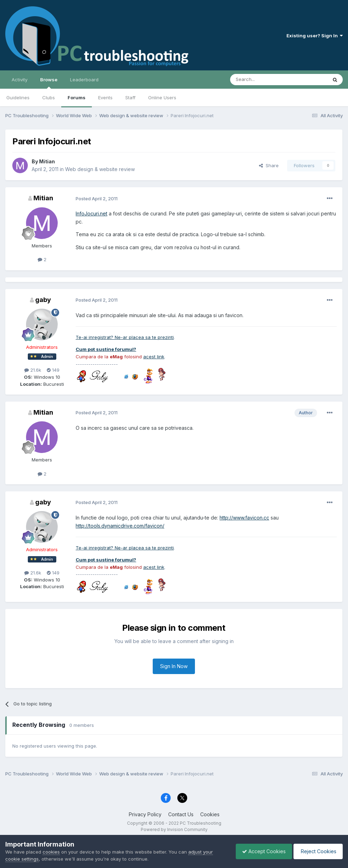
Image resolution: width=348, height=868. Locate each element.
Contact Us (181, 814)
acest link (154, 357)
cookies (51, 852)
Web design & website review (100, 169)
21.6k (33, 370)
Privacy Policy (145, 814)
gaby (43, 300)
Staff (130, 98)
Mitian (47, 161)
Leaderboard (84, 80)
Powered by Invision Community (174, 829)
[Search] (261, 80)
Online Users (162, 98)
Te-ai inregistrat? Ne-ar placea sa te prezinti (125, 337)
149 (53, 370)
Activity (20, 80)
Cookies (210, 814)
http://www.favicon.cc (244, 518)
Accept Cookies (260, 851)
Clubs (49, 98)
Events (105, 98)
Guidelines (18, 98)
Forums (77, 98)
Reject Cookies (317, 851)
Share (269, 165)
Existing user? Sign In (315, 36)
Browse (49, 83)
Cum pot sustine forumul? (106, 349)
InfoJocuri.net (91, 213)
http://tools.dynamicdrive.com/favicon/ (120, 526)
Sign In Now (174, 666)
